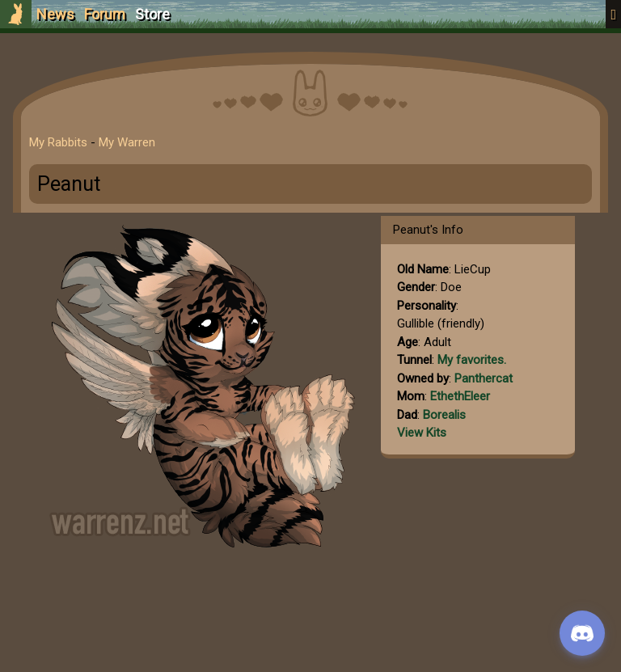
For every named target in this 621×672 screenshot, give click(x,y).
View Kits (422, 433)
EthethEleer (460, 396)
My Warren (127, 142)
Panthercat (484, 378)
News (55, 14)
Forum (105, 14)
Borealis (444, 415)
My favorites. (472, 360)
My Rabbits (58, 142)
